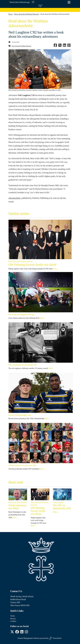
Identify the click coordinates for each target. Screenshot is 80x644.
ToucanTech (55, 638)
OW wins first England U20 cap (21, 314)
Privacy (13, 619)
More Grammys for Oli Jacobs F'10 (23, 365)
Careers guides (58, 502)
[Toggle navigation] (69, 2)
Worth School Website (18, 2)
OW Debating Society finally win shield (32, 265)
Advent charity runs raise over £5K (22, 465)
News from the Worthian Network (27, 14)
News (11, 14)
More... (56, 269)
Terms (13, 616)
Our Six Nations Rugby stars (20, 415)
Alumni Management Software (29, 638)
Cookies (13, 621)
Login (28, 2)
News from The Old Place (18, 502)
